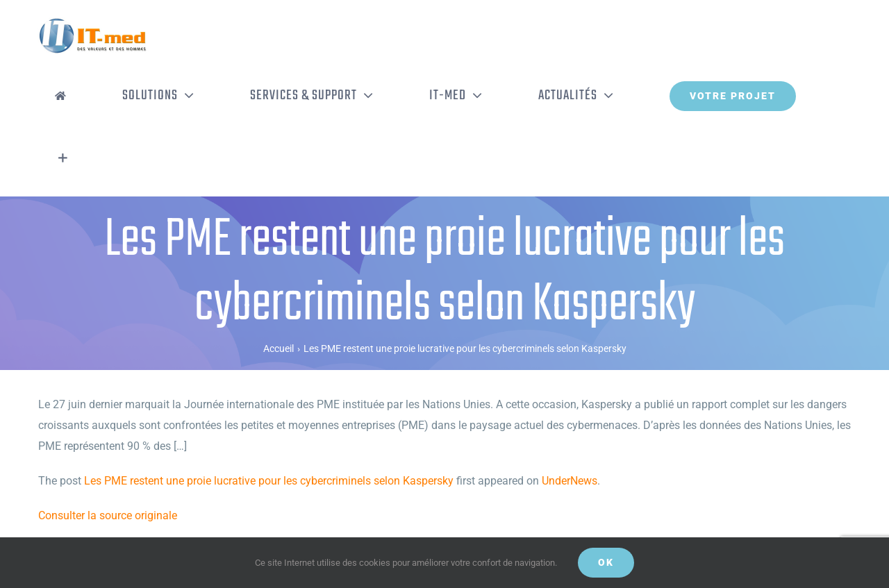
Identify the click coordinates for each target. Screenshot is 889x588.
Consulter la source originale (108, 515)
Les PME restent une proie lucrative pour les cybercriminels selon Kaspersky (269, 481)
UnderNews (570, 481)
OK (606, 562)
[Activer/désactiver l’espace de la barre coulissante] (63, 158)
